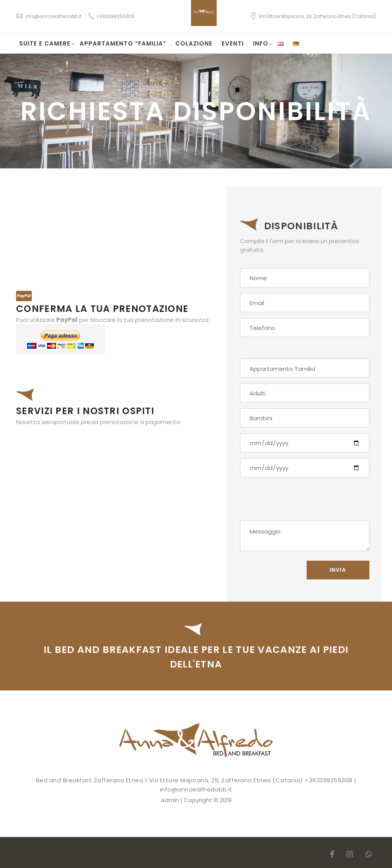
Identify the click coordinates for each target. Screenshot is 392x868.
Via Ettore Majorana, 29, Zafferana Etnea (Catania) (313, 16)
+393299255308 (115, 16)
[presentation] (298, 502)
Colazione (194, 43)
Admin (170, 800)
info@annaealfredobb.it (49, 16)
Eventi (233, 43)
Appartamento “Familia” (123, 43)
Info (263, 43)
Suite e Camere (47, 43)
